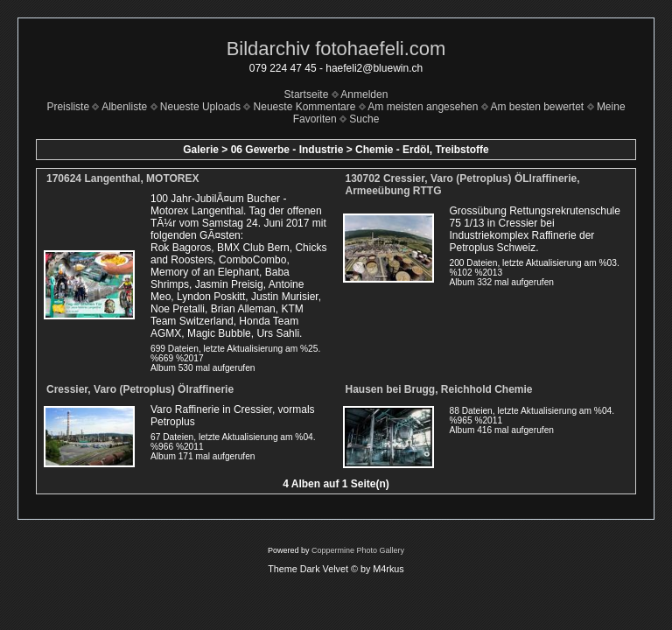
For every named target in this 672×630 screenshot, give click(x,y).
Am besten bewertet (537, 107)
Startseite (307, 94)
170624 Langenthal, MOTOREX (123, 178)
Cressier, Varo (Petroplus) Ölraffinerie (140, 389)
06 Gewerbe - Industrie (287, 150)
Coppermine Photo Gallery (358, 550)
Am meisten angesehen (423, 107)
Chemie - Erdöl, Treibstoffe (422, 150)
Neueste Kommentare (305, 107)
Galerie (201, 150)
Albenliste (124, 107)
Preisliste (68, 107)
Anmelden (364, 94)
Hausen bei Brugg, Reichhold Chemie (439, 389)
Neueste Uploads (200, 107)
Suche (364, 119)
